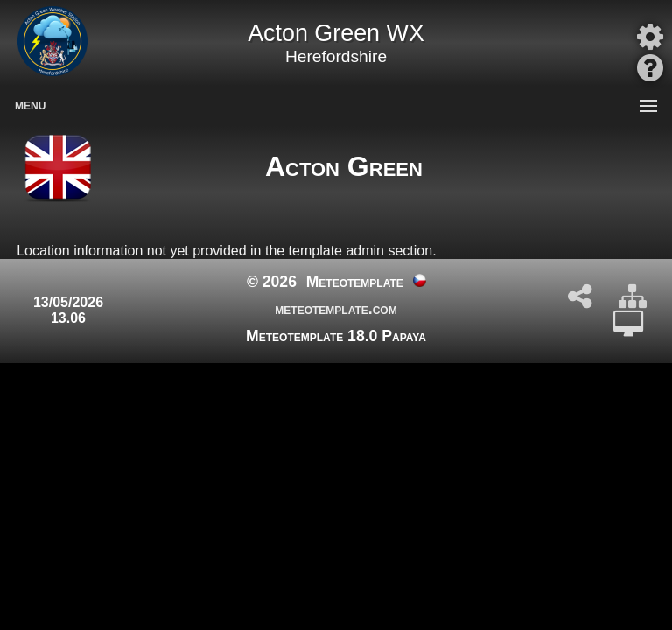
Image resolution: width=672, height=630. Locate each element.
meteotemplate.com (336, 309)
